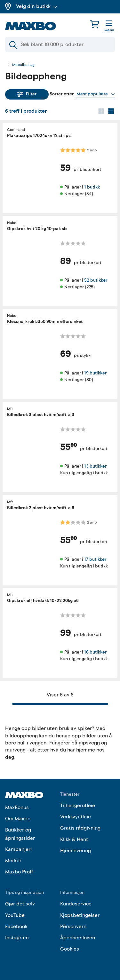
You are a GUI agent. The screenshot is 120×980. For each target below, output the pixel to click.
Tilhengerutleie (78, 806)
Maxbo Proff (19, 872)
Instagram (17, 938)
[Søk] (60, 44)
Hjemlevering (76, 851)
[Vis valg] (96, 94)
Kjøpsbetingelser (80, 915)
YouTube (15, 915)
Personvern (73, 927)
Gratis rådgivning (80, 828)
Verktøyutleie (76, 817)
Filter (27, 94)
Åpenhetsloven (78, 938)
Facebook (16, 927)
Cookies (70, 949)
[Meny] (109, 27)
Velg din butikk (37, 6)
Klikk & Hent (74, 839)
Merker (13, 861)
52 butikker (96, 280)
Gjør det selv (20, 904)
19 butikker (95, 373)
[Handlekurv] (95, 24)
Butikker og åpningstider (20, 834)
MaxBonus (17, 807)
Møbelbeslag (23, 65)
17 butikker (95, 559)
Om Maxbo (18, 819)
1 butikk (92, 187)
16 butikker (95, 652)
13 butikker (95, 466)
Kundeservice (76, 904)
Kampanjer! (19, 849)
